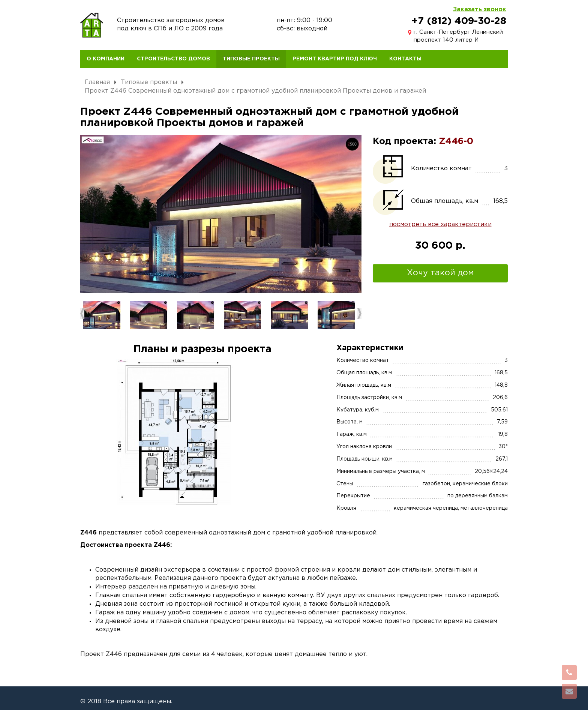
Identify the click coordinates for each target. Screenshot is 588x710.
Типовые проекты (149, 82)
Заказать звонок (480, 10)
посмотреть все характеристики (440, 224)
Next (359, 314)
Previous (82, 314)
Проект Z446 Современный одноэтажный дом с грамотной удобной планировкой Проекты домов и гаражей (255, 91)
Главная (97, 82)
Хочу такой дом (440, 273)
